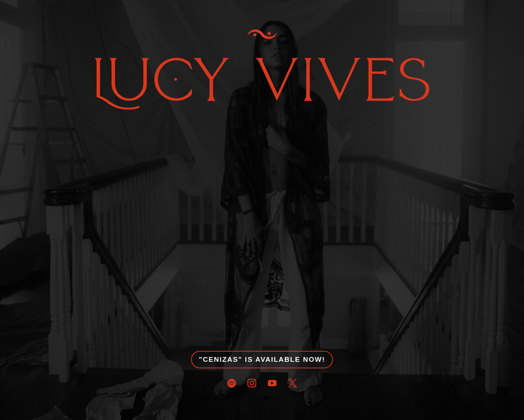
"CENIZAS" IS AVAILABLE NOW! (262, 359)
